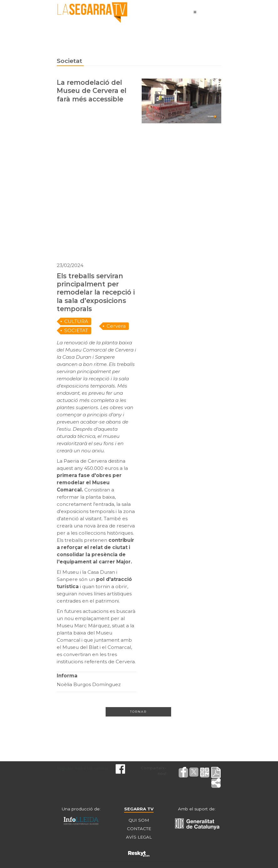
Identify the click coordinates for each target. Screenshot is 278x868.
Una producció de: (81, 809)
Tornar (138, 712)
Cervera (116, 326)
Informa (67, 676)
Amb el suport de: (197, 809)
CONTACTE (139, 829)
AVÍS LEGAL (139, 837)
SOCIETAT (76, 330)
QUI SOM (139, 820)
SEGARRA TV (139, 809)
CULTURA (76, 321)
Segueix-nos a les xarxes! (82, 768)
